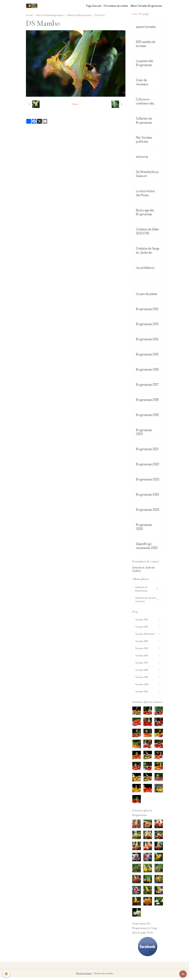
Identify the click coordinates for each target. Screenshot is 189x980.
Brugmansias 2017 (147, 384)
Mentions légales (84, 976)
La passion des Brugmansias (145, 63)
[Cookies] (6, 974)
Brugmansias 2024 (147, 494)
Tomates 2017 (148, 665)
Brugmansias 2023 (148, 479)
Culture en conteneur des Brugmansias (145, 101)
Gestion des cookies (103, 976)
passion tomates (146, 27)
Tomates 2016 (148, 657)
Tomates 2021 (148, 694)
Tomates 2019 (148, 679)
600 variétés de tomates (146, 44)
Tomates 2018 (148, 672)
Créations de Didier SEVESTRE (148, 231)
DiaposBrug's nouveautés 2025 (147, 546)
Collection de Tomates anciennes (148, 600)
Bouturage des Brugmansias (145, 212)
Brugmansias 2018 (147, 400)
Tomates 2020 (148, 687)
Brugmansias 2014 (147, 339)
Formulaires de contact (116, 6)
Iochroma (142, 157)
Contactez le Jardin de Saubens (143, 569)
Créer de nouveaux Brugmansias (144, 82)
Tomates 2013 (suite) (148, 635)
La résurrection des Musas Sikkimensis (145, 193)
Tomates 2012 (148, 621)
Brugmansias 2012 (147, 309)
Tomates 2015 (148, 650)
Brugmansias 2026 (144, 527)
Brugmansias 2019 (147, 415)
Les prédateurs (145, 268)
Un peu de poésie (146, 294)
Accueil (29, 15)
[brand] (32, 6)
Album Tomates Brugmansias (146, 6)
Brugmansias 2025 (148, 509)
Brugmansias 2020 (144, 432)
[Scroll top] (183, 974)
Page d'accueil (94, 6)
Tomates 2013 (148, 628)
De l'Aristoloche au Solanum (147, 174)
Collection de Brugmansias (79, 15)
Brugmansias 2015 (147, 354)
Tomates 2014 (148, 643)
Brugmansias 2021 (147, 449)
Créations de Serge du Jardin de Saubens (148, 250)
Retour (76, 104)
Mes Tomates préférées (144, 139)
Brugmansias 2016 (147, 369)
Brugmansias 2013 (147, 324)
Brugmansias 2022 (148, 464)
